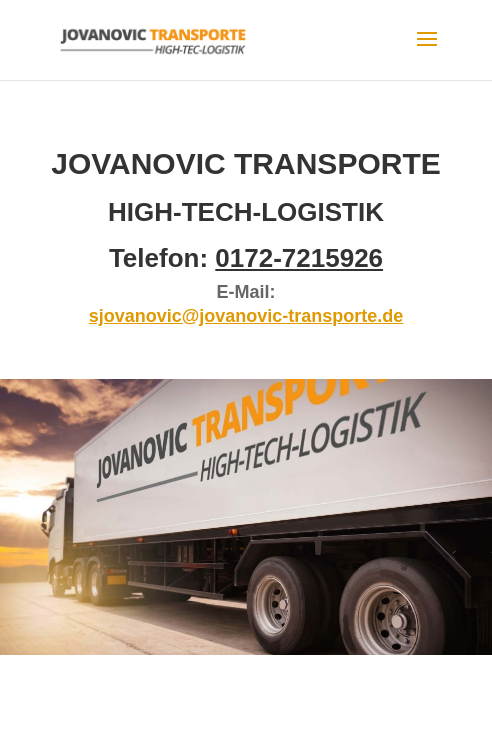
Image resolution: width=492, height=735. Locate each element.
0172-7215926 (299, 258)
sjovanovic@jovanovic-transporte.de (246, 316)
